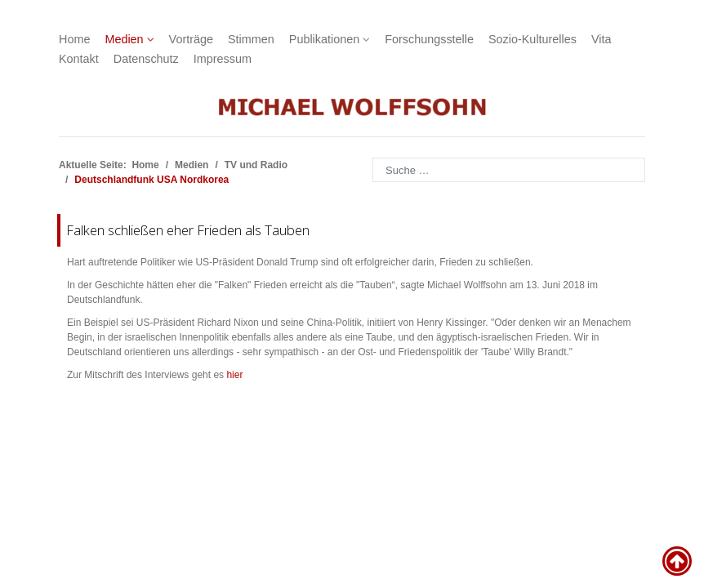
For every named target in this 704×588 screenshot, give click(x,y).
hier (234, 375)
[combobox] (509, 170)
